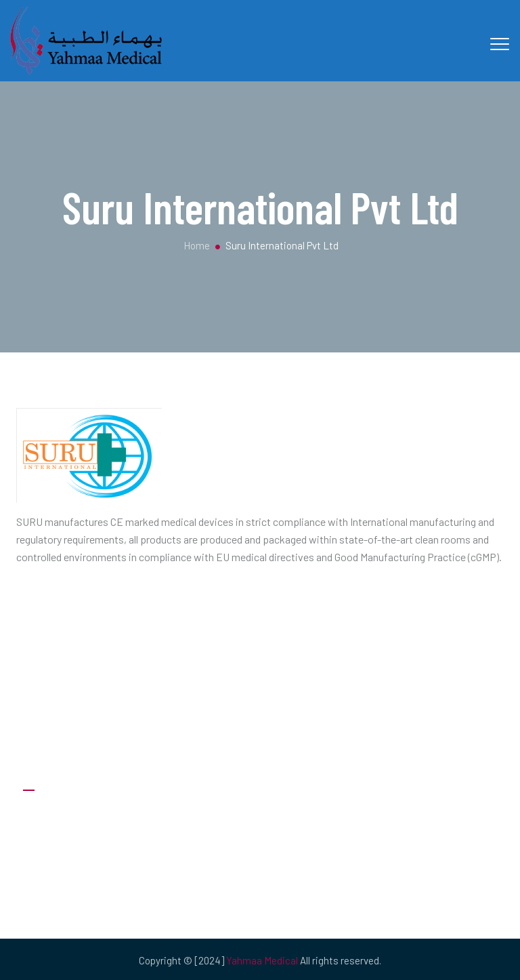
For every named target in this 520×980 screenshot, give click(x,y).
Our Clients (47, 869)
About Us (44, 815)
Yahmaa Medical (262, 960)
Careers (40, 842)
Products (44, 896)
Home (196, 245)
